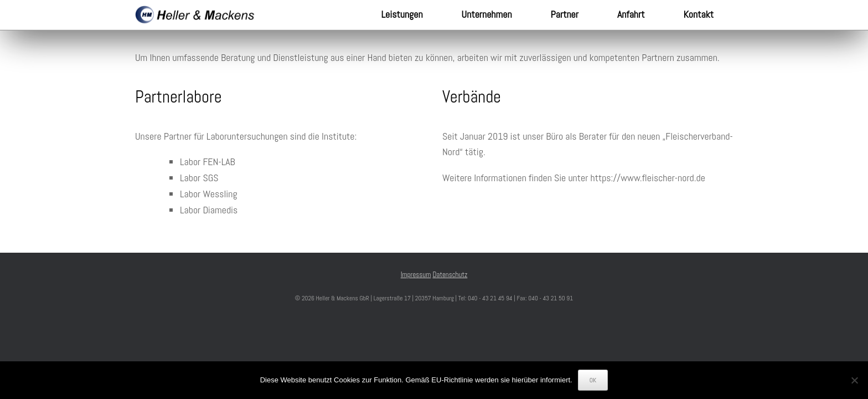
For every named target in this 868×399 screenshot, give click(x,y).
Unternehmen (487, 14)
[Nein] (854, 380)
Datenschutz (450, 275)
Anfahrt (631, 14)
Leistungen (402, 14)
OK (593, 380)
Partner (565, 14)
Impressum (416, 275)
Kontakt (698, 14)
